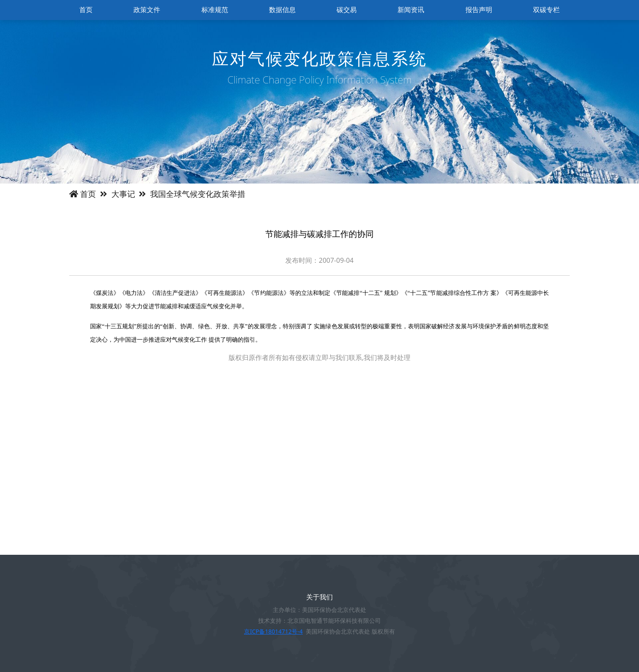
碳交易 (347, 10)
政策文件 (147, 10)
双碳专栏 (546, 10)
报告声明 (479, 10)
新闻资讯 (411, 10)
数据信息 (282, 10)
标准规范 (215, 10)
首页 (86, 10)
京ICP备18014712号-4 (273, 631)
